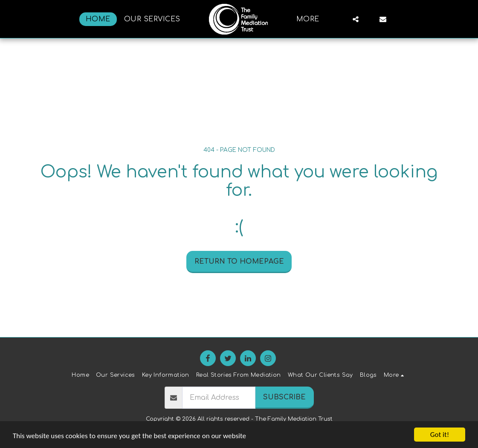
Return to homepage (239, 262)
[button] (356, 19)
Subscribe (284, 397)
